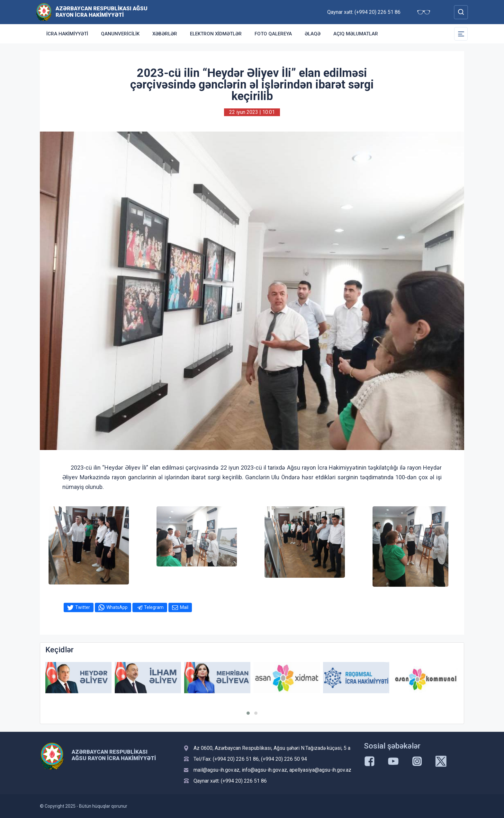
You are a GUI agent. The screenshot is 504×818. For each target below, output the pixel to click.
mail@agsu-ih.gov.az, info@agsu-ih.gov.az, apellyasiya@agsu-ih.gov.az (272, 770)
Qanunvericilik (120, 34)
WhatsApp (117, 607)
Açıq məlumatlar (356, 34)
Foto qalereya (273, 34)
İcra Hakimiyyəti (67, 34)
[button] (248, 713)
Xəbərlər (165, 34)
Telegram (154, 607)
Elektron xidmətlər (216, 34)
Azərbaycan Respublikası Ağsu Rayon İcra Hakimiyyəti (102, 12)
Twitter (83, 607)
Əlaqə (313, 34)
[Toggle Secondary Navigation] (461, 34)
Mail (184, 607)
